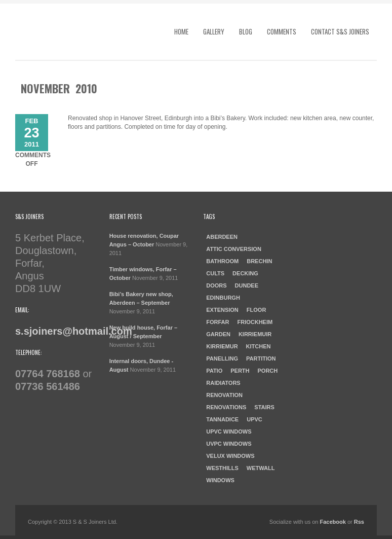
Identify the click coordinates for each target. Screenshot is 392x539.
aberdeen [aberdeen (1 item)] (222, 237)
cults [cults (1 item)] (215, 273)
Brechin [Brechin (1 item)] (259, 261)
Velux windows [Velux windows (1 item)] (230, 456)
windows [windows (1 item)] (220, 480)
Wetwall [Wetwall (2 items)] (261, 468)
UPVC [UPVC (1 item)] (254, 419)
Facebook (333, 522)
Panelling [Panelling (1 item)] (222, 358)
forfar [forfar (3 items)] (218, 322)
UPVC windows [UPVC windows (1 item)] (229, 432)
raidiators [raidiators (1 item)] (223, 383)
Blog (246, 31)
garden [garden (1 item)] (218, 334)
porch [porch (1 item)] (268, 371)
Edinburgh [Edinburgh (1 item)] (223, 298)
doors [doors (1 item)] (216, 285)
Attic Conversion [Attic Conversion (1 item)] (234, 249)
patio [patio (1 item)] (214, 371)
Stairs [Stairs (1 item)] (264, 407)
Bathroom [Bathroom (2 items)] (222, 261)
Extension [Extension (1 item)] (222, 310)
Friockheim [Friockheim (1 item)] (255, 322)
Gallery (214, 31)
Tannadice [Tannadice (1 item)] (222, 419)
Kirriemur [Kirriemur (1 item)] (222, 346)
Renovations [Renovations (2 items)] (226, 407)
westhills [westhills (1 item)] (222, 468)
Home (181, 31)
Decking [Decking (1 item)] (245, 273)
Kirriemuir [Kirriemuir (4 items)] (255, 334)
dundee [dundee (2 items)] (247, 285)
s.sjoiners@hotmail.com (74, 331)
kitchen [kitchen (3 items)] (259, 346)
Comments (282, 31)
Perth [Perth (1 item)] (240, 371)
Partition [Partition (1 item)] (261, 358)
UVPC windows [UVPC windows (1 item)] (229, 444)
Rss (359, 522)
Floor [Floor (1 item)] (257, 310)
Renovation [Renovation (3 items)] (224, 395)
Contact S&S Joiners (340, 31)
